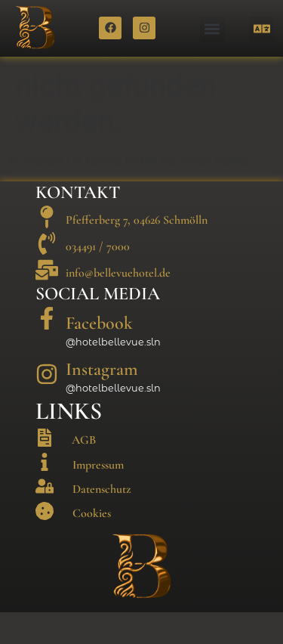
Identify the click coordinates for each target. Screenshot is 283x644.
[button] (212, 29)
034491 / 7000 (98, 278)
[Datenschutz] (45, 518)
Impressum (98, 496)
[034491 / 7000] (47, 275)
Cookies (92, 545)
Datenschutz (102, 520)
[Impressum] (45, 494)
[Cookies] (45, 542)
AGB (84, 472)
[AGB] (45, 469)
